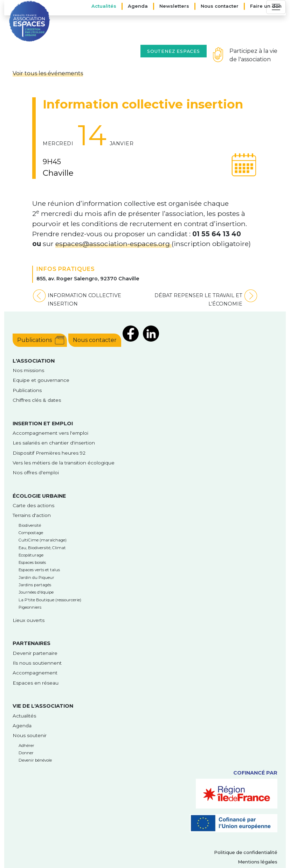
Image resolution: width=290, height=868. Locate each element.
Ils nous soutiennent (37, 663)
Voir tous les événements (48, 73)
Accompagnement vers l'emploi (50, 433)
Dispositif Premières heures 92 (49, 453)
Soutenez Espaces (174, 51)
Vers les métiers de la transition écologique (64, 463)
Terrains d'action (32, 515)
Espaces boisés (32, 562)
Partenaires (32, 643)
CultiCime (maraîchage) (43, 540)
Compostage (31, 533)
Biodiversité (30, 525)
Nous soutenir (30, 735)
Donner (26, 753)
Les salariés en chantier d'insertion (54, 443)
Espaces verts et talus (39, 570)
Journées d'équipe (36, 592)
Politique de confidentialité (246, 852)
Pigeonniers (30, 607)
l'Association (34, 361)
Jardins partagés (35, 585)
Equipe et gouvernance (41, 380)
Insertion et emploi (43, 423)
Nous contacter (220, 6)
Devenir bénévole (35, 760)
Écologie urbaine (39, 496)
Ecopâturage (31, 555)
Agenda (138, 6)
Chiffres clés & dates (37, 400)
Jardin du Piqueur (36, 577)
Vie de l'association (43, 706)
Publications (34, 340)
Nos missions (28, 370)
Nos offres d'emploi (36, 472)
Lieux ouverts (29, 620)
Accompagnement (35, 673)
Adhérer (26, 745)
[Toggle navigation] (276, 7)
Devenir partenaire (35, 653)
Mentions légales (258, 862)
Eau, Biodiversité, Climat (42, 548)
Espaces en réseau (36, 683)
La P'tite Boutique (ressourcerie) (50, 600)
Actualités (104, 6)
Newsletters (174, 6)
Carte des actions (33, 505)
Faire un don (266, 6)
